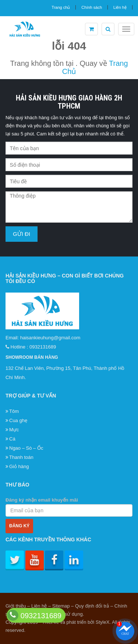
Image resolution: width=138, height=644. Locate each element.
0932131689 (43, 347)
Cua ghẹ (18, 420)
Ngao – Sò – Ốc (26, 448)
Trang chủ (61, 7)
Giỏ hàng (19, 466)
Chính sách (92, 7)
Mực (14, 430)
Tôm (14, 411)
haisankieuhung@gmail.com (50, 338)
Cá (12, 439)
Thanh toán (21, 457)
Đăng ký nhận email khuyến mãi (69, 507)
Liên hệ (120, 7)
